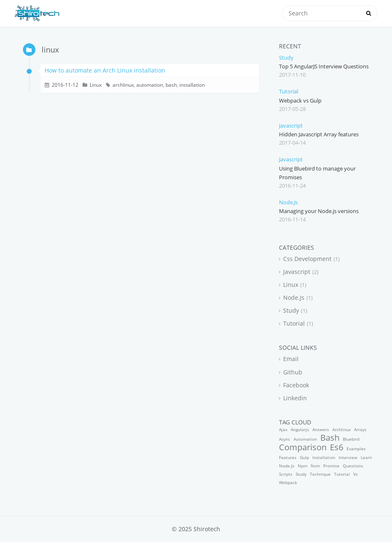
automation (150, 85)
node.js (288, 202)
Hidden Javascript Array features (319, 134)
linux (96, 85)
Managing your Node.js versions (319, 211)
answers (321, 429)
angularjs (300, 429)
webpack (288, 482)
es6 (337, 447)
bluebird (351, 439)
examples (356, 449)
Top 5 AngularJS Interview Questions (324, 66)
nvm (315, 466)
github (293, 372)
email (291, 359)
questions (353, 466)
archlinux (123, 85)
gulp (304, 457)
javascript (291, 125)
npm (303, 466)
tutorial (289, 91)
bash (171, 85)
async (285, 439)
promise (331, 466)
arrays (360, 429)
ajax (283, 429)
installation (192, 85)
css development (307, 259)
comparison (303, 447)
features (288, 457)
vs (356, 474)
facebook (296, 385)
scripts (286, 474)
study (286, 58)
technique (320, 474)
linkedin (295, 398)
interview (348, 457)
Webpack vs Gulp (300, 100)
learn (366, 457)
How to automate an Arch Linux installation (105, 70)
